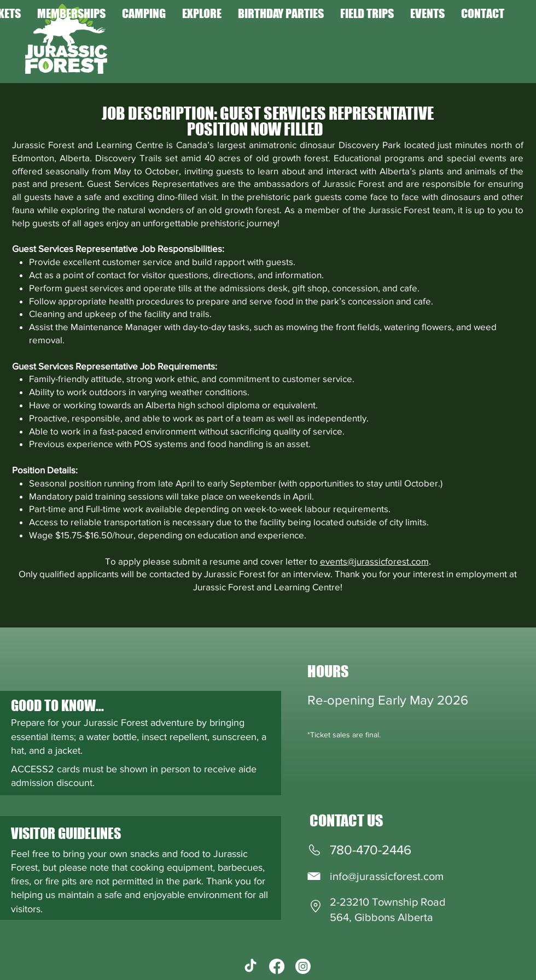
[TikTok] (250, 966)
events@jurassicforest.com (374, 561)
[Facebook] (277, 966)
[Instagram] (303, 966)
